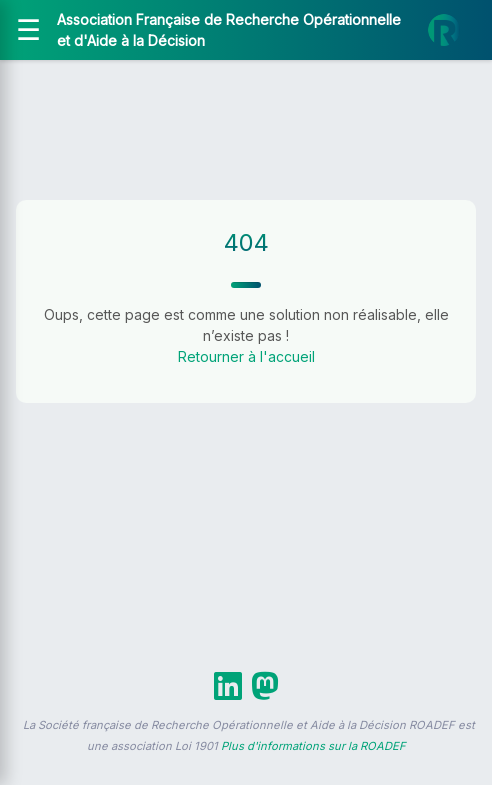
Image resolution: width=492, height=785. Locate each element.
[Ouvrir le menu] (28, 30)
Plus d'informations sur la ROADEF (313, 746)
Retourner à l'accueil (246, 356)
